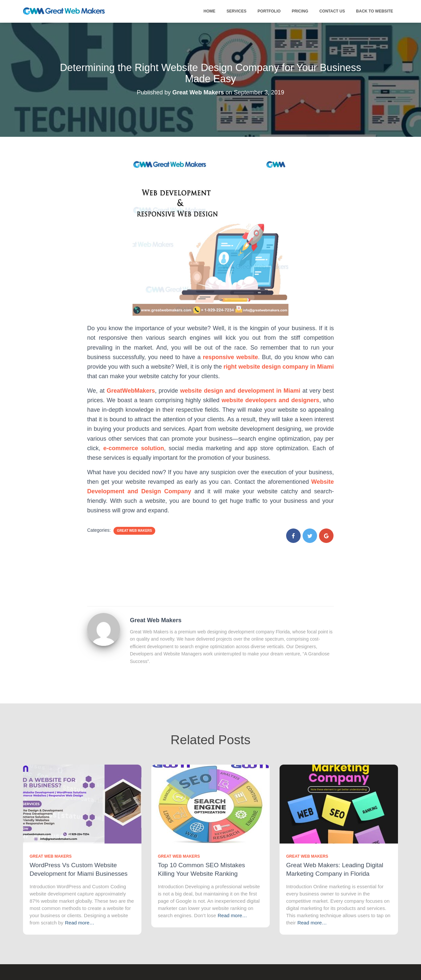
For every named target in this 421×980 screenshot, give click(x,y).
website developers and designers (271, 400)
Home (210, 11)
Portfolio (269, 11)
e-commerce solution (134, 448)
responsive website (231, 357)
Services (236, 11)
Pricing (300, 11)
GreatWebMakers (131, 391)
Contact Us (332, 11)
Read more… (80, 923)
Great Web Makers (134, 531)
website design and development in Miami (240, 391)
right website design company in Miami (279, 367)
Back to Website (375, 11)
